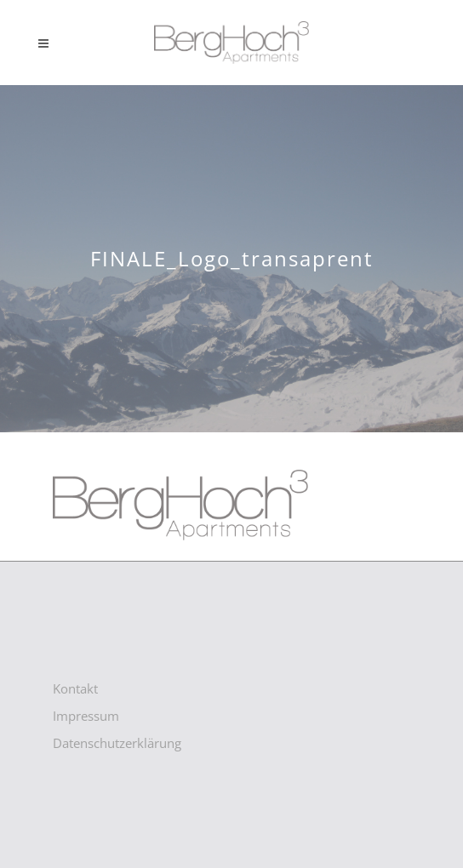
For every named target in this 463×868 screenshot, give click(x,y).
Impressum (86, 716)
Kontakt (75, 688)
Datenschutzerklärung (117, 743)
